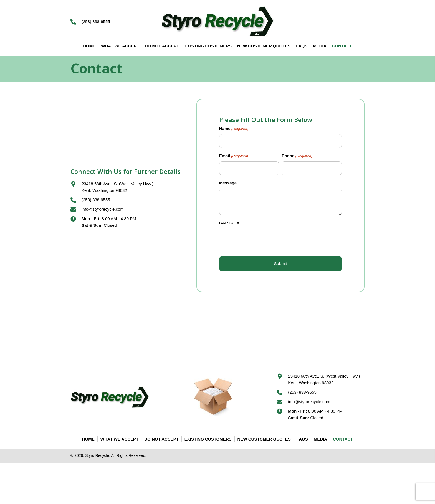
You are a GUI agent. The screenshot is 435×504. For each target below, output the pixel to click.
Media (320, 439)
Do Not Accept (161, 439)
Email (234, 156)
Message (228, 183)
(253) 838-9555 (96, 21)
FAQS (302, 439)
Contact (343, 439)
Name (234, 129)
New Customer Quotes (264, 439)
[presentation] (261, 239)
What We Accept (119, 439)
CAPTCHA (229, 223)
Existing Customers (208, 439)
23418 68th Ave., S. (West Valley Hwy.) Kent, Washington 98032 (324, 379)
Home (88, 439)
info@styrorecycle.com (103, 209)
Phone (297, 156)
